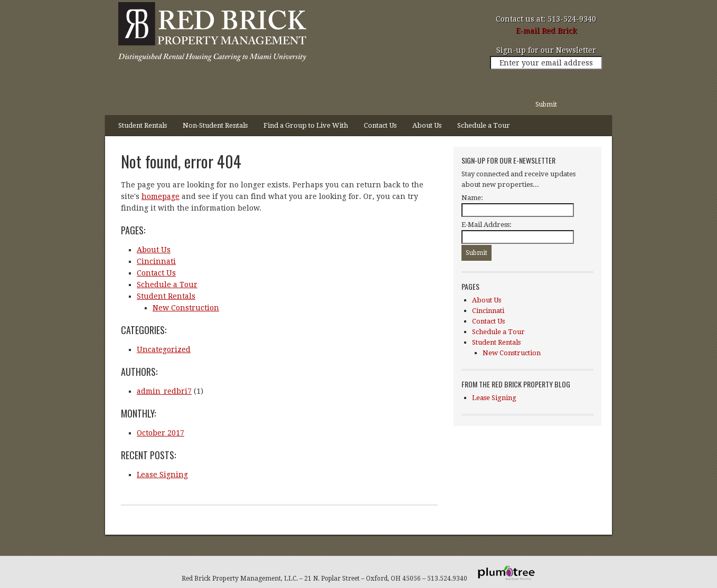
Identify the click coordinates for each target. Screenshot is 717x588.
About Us (427, 125)
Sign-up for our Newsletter (546, 50)
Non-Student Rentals (215, 125)
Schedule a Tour (484, 125)
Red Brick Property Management (211, 34)
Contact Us (380, 125)
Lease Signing (162, 475)
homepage (161, 196)
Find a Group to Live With (306, 125)
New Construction (186, 308)
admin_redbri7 (164, 391)
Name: (472, 198)
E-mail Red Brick (546, 31)
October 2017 (161, 433)
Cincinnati (156, 261)
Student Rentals (139, 129)
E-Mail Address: (487, 225)
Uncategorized (164, 349)
